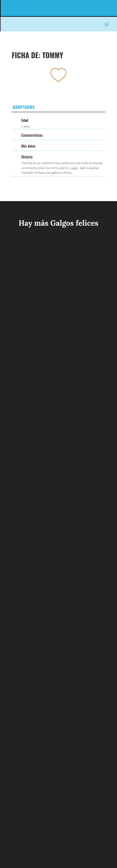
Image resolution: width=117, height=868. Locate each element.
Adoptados (24, 107)
